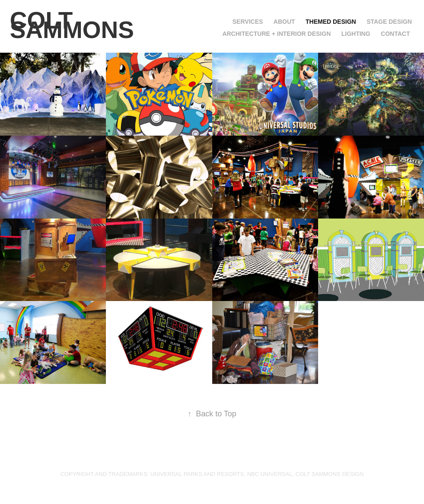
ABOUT (284, 22)
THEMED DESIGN (331, 22)
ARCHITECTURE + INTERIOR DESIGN (276, 34)
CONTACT (395, 34)
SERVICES (248, 22)
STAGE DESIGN (389, 22)
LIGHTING (356, 34)
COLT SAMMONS (72, 25)
